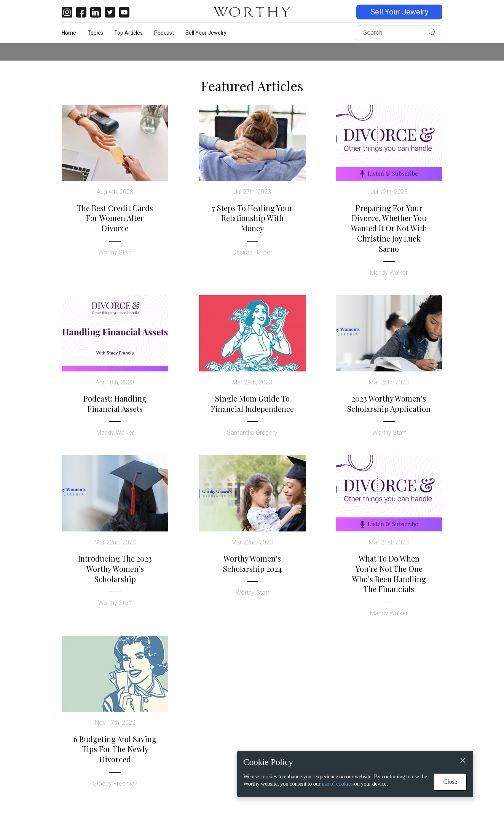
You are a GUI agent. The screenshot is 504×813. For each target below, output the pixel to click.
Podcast (164, 33)
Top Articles (128, 33)
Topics (95, 33)
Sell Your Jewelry (399, 12)
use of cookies (337, 784)
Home (69, 33)
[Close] (463, 762)
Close (450, 782)
